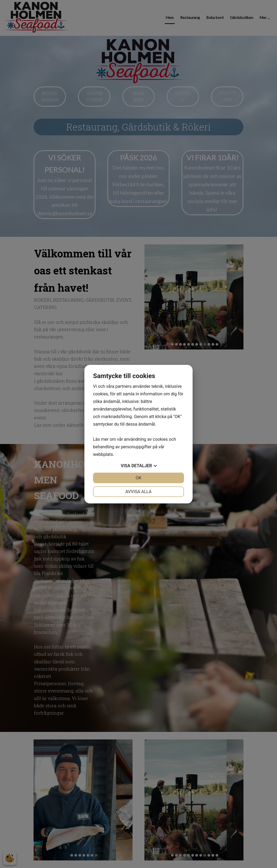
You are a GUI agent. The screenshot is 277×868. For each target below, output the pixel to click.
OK (138, 478)
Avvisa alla (139, 492)
